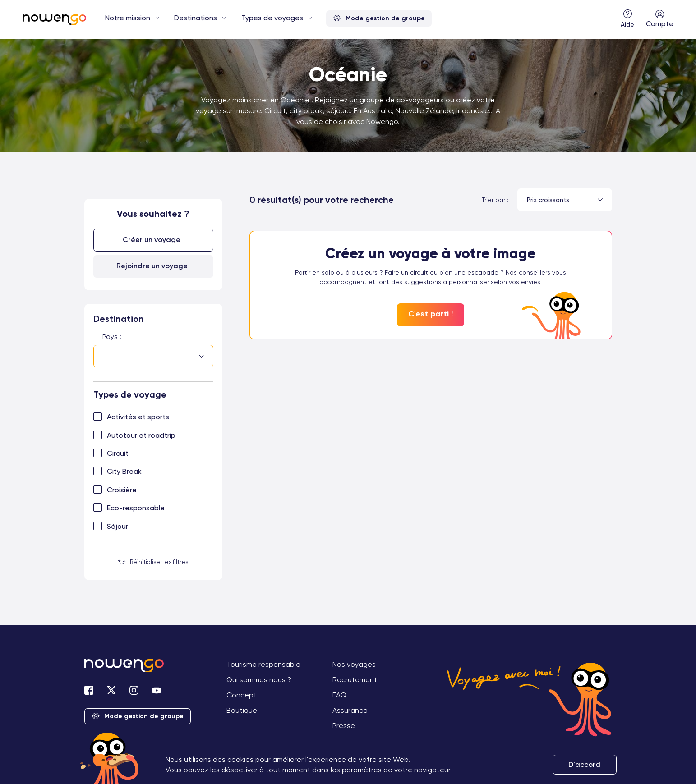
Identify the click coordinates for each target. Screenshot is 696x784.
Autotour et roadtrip (141, 435)
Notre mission (128, 18)
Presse (344, 725)
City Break (124, 471)
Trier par (493, 200)
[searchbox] (105, 356)
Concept (242, 695)
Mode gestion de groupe (379, 19)
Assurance (350, 710)
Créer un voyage (152, 240)
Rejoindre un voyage (152, 265)
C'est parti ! (431, 314)
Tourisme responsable (263, 664)
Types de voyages (272, 18)
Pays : (112, 336)
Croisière (122, 489)
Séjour (118, 526)
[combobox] (153, 357)
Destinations (196, 18)
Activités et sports (138, 416)
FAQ (339, 695)
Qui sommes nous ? (259, 679)
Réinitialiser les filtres (153, 561)
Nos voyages (354, 664)
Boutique (242, 710)
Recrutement (355, 679)
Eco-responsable (136, 507)
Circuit (118, 453)
